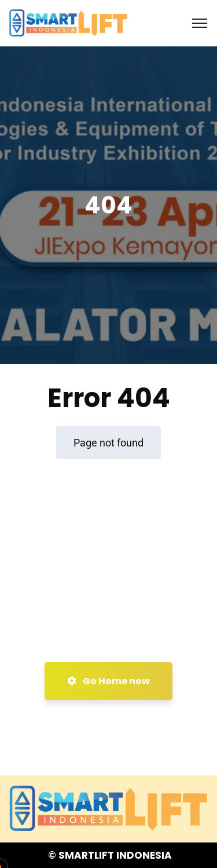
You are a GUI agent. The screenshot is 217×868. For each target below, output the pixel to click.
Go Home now (108, 681)
